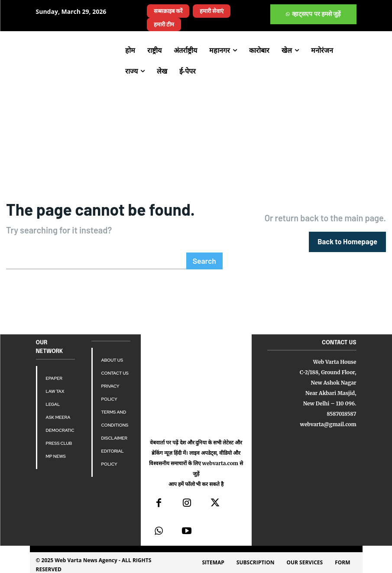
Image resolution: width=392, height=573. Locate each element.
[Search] (205, 260)
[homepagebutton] (348, 241)
